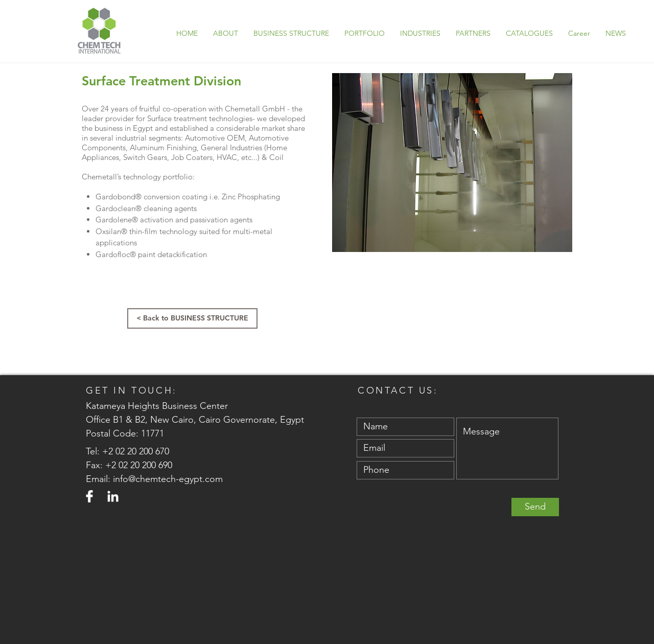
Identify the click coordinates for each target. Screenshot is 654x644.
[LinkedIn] (113, 496)
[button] (365, 33)
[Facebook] (89, 496)
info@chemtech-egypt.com (168, 479)
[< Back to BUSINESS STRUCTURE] (192, 318)
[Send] (535, 507)
